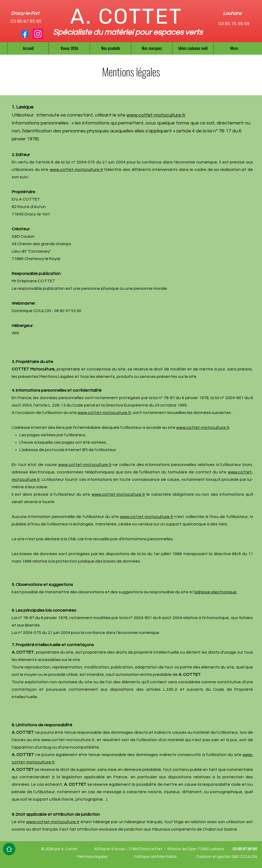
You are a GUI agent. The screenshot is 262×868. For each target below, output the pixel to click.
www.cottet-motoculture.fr (156, 115)
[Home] (9, 849)
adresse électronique (216, 592)
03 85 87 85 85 (26, 21)
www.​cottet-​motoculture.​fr (76, 170)
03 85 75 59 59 (234, 24)
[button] (152, 48)
